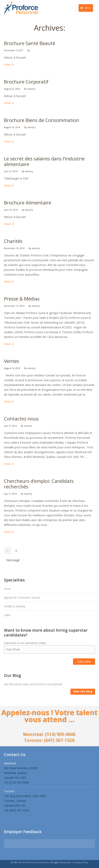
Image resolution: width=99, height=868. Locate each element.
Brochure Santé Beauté (30, 43)
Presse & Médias (22, 299)
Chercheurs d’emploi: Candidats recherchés (39, 484)
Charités (13, 241)
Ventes (12, 361)
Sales (7, 615)
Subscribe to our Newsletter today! (25, 643)
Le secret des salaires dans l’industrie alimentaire (44, 161)
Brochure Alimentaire (28, 203)
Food (7, 589)
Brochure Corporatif (26, 82)
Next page (13, 560)
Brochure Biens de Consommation (42, 120)
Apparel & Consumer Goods (22, 597)
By (29, 50)
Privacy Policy (81, 862)
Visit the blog (83, 691)
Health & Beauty (15, 606)
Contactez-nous (21, 419)
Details (8, 64)
